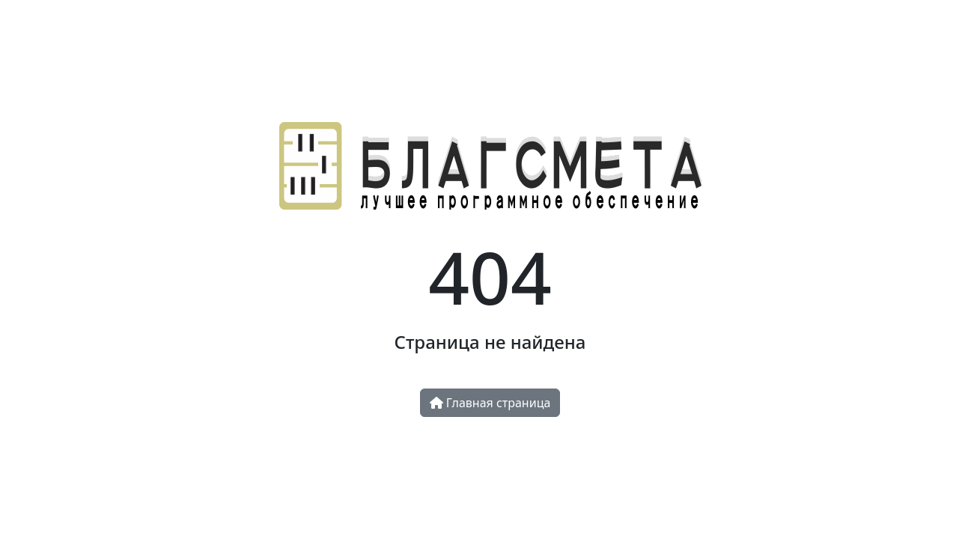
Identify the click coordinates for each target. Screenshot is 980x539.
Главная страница (490, 403)
